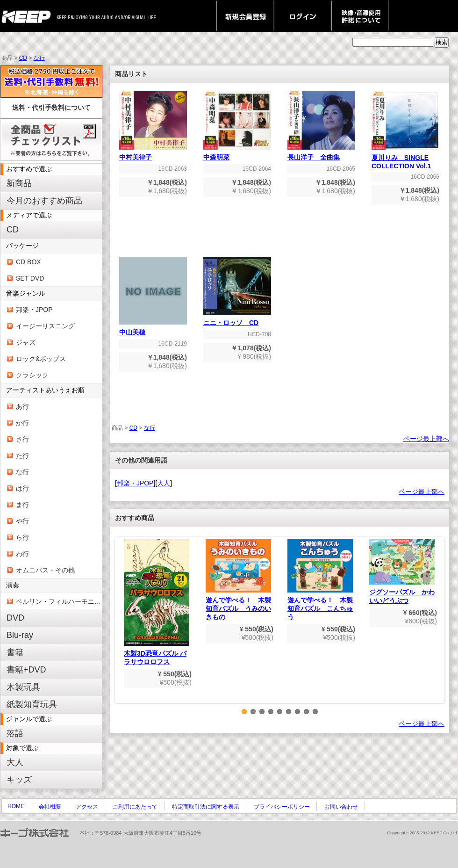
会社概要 (50, 807)
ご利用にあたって (135, 807)
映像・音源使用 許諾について (360, 16)
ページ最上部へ (426, 439)
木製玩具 (23, 687)
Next (438, 627)
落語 (15, 733)
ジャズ (26, 342)
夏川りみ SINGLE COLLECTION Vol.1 (405, 159)
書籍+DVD (26, 670)
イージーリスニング (45, 326)
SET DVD (30, 278)
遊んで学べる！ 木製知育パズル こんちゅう (320, 580)
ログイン (303, 16)
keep (29, 16)
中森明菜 (237, 154)
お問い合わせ (341, 807)
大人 (15, 762)
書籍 (15, 652)
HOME (16, 806)
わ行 (22, 554)
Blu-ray (20, 635)
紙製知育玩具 (32, 704)
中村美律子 (153, 154)
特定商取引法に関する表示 (206, 807)
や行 (22, 521)
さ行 (22, 439)
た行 (22, 456)
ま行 (22, 505)
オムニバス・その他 (45, 570)
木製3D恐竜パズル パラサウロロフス (157, 602)
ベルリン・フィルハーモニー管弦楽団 (59, 601)
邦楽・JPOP (34, 310)
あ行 (22, 406)
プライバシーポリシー (282, 807)
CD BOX (29, 262)
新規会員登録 (245, 16)
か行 (22, 423)
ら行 (22, 537)
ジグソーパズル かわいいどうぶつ (402, 572)
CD (23, 58)
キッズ (19, 780)
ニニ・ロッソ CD (237, 320)
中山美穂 (153, 329)
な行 (39, 58)
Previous (122, 627)
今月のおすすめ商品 (44, 201)
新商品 (19, 183)
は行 (22, 488)
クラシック (32, 375)
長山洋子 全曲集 (321, 154)
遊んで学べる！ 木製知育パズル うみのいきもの (238, 580)
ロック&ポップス (41, 359)
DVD (15, 618)
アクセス (87, 807)
